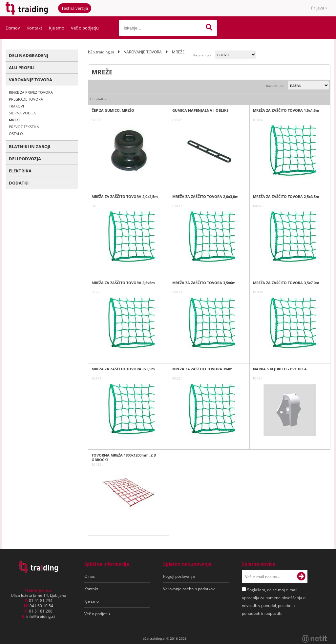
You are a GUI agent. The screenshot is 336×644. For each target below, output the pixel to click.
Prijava (319, 8)
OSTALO (16, 134)
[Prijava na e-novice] (301, 576)
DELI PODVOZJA (25, 159)
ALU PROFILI (22, 68)
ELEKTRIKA (20, 171)
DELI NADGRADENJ (29, 55)
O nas (90, 576)
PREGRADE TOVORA (26, 99)
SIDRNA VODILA (22, 113)
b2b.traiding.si (101, 52)
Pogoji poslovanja (179, 576)
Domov (13, 28)
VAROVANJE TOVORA (31, 80)
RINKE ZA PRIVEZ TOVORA (31, 92)
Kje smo (57, 28)
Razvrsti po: (202, 55)
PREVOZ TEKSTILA (24, 127)
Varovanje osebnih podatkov (189, 589)
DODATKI (19, 183)
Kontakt (34, 28)
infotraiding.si (41, 616)
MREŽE (15, 120)
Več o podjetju (85, 28)
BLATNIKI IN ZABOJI (30, 146)
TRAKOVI (16, 106)
